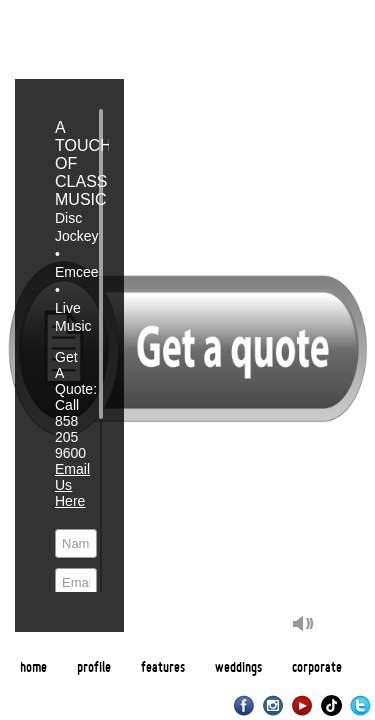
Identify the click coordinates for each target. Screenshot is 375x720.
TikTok (331, 705)
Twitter (360, 705)
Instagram (273, 705)
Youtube (302, 705)
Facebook (244, 705)
